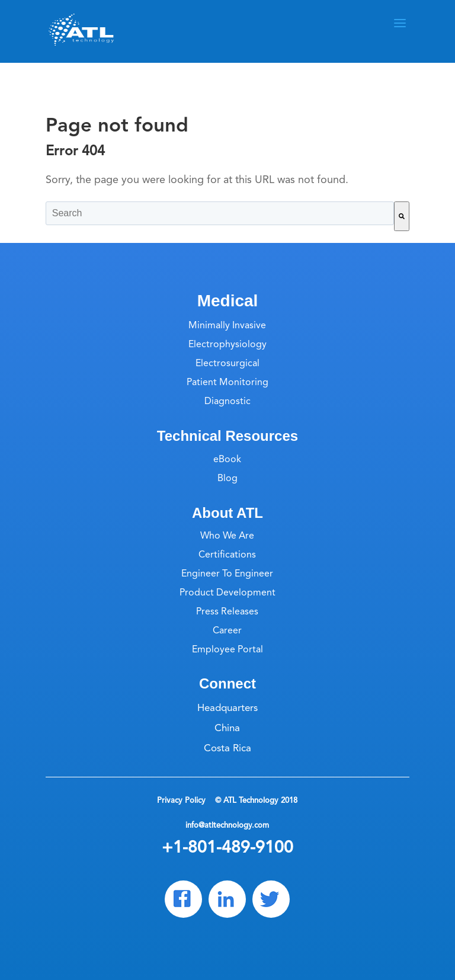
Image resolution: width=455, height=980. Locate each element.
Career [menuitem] (227, 631)
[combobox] (220, 213)
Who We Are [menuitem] (227, 536)
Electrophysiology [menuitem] (227, 345)
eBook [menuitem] (227, 460)
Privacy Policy (182, 801)
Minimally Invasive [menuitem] (227, 326)
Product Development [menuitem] (227, 593)
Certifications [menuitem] (227, 555)
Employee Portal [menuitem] (227, 650)
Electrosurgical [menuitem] (227, 364)
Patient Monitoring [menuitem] (227, 383)
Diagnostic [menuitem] (227, 402)
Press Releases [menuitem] (227, 612)
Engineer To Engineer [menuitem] (227, 574)
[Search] (402, 216)
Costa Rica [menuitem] (227, 749)
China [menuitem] (227, 728)
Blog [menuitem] (227, 479)
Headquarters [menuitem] (227, 708)
